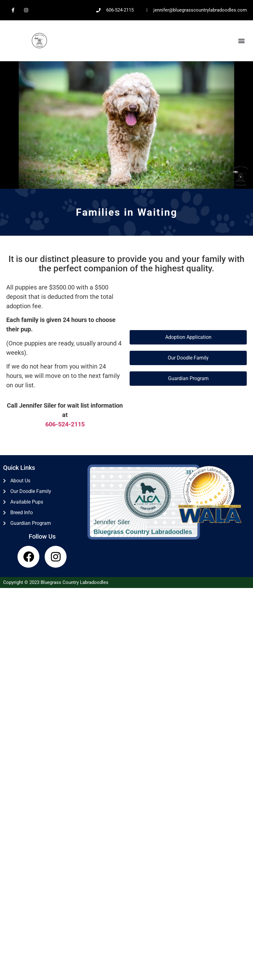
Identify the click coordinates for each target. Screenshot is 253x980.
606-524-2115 (65, 424)
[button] (242, 41)
